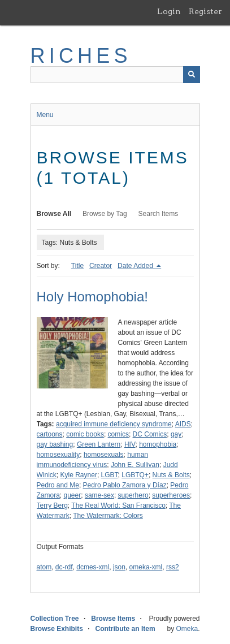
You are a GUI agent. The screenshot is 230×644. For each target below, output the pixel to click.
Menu (45, 115)
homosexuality (58, 455)
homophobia (158, 444)
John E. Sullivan (135, 465)
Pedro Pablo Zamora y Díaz (125, 485)
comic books (85, 434)
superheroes (171, 495)
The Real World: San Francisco (118, 505)
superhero (133, 495)
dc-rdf (64, 567)
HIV (130, 444)
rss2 (173, 567)
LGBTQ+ (135, 475)
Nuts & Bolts (171, 475)
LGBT (110, 475)
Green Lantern (99, 444)
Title (77, 266)
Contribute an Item (125, 629)
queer (73, 495)
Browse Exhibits (57, 629)
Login (169, 11)
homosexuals (104, 455)
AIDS (183, 424)
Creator (101, 266)
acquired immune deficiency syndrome (114, 424)
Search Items (159, 214)
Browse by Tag (105, 214)
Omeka (187, 629)
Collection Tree (55, 619)
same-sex (99, 495)
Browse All (54, 214)
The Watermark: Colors (108, 516)
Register (205, 11)
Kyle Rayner (79, 475)
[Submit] (192, 75)
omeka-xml (146, 567)
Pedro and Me (58, 485)
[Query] (115, 75)
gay (176, 434)
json (119, 567)
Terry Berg (52, 505)
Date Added (136, 266)
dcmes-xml (93, 567)
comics (118, 434)
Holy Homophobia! (92, 297)
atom (44, 567)
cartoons (50, 434)
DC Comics (150, 434)
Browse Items (113, 619)
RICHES (81, 56)
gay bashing (55, 444)
